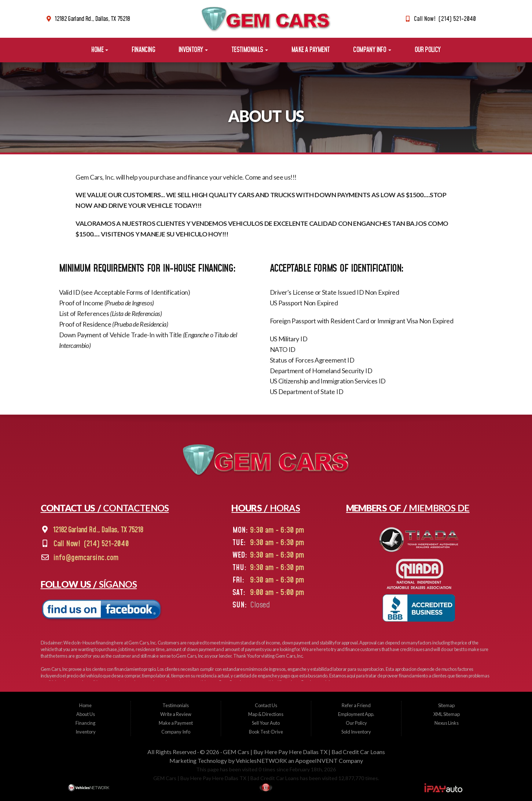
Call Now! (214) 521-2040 (445, 19)
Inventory (193, 50)
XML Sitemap (447, 714)
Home (100, 50)
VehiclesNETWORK (261, 760)
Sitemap (446, 705)
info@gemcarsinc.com (86, 558)
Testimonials (250, 50)
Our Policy (428, 50)
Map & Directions (266, 714)
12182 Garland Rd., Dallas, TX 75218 (92, 19)
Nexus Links (447, 723)
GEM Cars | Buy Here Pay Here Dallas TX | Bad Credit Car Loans (304, 752)
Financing (143, 50)
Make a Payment (311, 50)
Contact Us (266, 705)
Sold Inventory (356, 732)
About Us (86, 714)
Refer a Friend (356, 705)
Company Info (372, 50)
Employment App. (356, 714)
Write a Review (176, 714)
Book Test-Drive (266, 732)
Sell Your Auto (266, 723)
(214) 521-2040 (106, 544)
